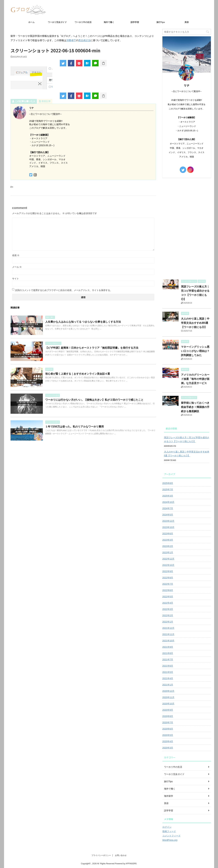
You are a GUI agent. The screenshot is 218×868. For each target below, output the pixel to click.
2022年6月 (168, 590)
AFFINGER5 (131, 864)
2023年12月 (168, 521)
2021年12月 (168, 628)
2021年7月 (168, 660)
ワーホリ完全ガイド (57, 22)
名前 (16, 255)
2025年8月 (168, 483)
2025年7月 (168, 489)
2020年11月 (168, 697)
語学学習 (135, 22)
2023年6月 (168, 534)
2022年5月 (168, 597)
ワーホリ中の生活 (83, 22)
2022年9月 (168, 571)
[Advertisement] (187, 228)
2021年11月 (168, 634)
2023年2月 (168, 546)
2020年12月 (168, 691)
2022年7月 (168, 584)
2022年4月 (168, 603)
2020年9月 (168, 710)
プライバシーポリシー (101, 855)
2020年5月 (168, 735)
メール (17, 267)
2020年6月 (168, 729)
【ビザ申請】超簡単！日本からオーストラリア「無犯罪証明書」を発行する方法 (92, 348)
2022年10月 (168, 565)
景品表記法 (84, 40)
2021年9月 (168, 647)
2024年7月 (168, 508)
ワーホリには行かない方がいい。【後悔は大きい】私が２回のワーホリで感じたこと (94, 400)
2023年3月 (168, 540)
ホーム (31, 22)
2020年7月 (168, 722)
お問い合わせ (121, 855)
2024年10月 (168, 502)
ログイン (167, 827)
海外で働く (109, 22)
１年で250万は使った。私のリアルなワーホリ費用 (75, 427)
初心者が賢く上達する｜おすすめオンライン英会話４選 (78, 374)
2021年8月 (168, 653)
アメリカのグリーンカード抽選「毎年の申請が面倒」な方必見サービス (195, 379)
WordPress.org (170, 840)
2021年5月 (168, 672)
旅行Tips (161, 22)
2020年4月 (168, 741)
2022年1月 (168, 622)
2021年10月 (168, 641)
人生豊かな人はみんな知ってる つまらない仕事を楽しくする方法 (83, 322)
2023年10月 (168, 527)
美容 (187, 22)
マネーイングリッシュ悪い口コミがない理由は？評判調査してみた (195, 351)
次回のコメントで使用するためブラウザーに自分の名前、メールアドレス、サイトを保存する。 (64, 290)
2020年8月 (168, 716)
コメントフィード (171, 836)
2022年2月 (168, 615)
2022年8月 (168, 578)
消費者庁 (71, 40)
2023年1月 (168, 552)
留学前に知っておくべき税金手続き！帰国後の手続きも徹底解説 (195, 407)
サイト (16, 279)
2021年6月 (168, 666)
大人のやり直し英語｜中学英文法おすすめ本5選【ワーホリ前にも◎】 (195, 323)
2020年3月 (168, 748)
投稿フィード (169, 831)
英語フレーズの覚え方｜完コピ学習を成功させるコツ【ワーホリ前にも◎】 (187, 439)
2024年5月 (168, 515)
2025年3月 (168, 496)
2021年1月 (168, 685)
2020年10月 (168, 704)
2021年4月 (168, 678)
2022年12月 (168, 559)
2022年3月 (168, 609)
